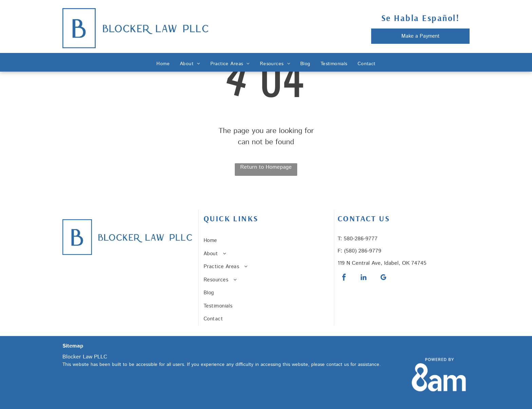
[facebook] (344, 278)
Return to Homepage (266, 167)
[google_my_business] (383, 278)
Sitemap (73, 346)
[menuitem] (163, 64)
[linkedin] (364, 278)
